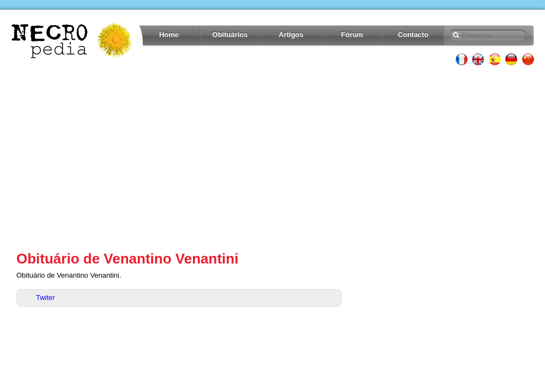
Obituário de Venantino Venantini (127, 259)
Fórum (352, 35)
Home (169, 35)
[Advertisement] (272, 158)
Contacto (413, 35)
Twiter (46, 298)
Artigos (291, 35)
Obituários (230, 35)
